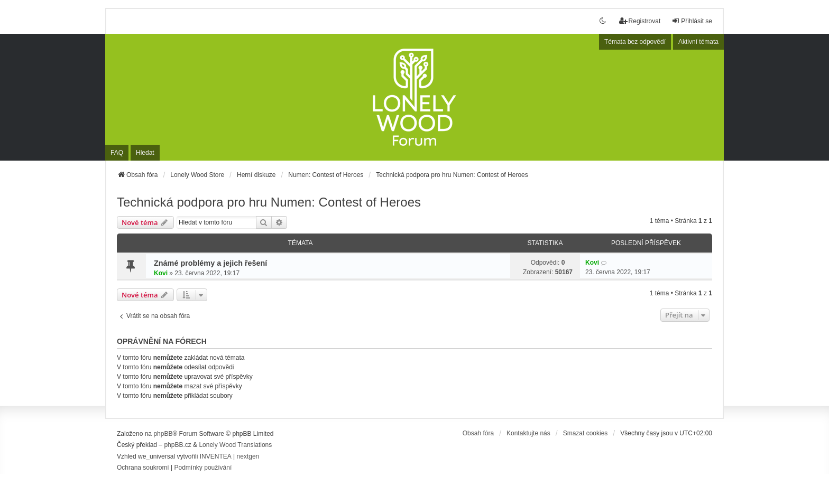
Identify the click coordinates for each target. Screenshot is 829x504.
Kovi (161, 273)
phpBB (163, 434)
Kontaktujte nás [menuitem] (528, 433)
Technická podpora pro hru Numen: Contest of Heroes (269, 202)
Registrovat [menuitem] (640, 21)
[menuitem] (143, 468)
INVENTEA (216, 456)
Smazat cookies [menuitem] (586, 433)
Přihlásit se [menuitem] (692, 21)
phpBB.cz (177, 445)
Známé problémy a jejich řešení (210, 263)
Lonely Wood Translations (235, 445)
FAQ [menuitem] (117, 153)
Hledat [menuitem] (145, 153)
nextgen (248, 456)
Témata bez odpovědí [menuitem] (635, 42)
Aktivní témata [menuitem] (698, 42)
